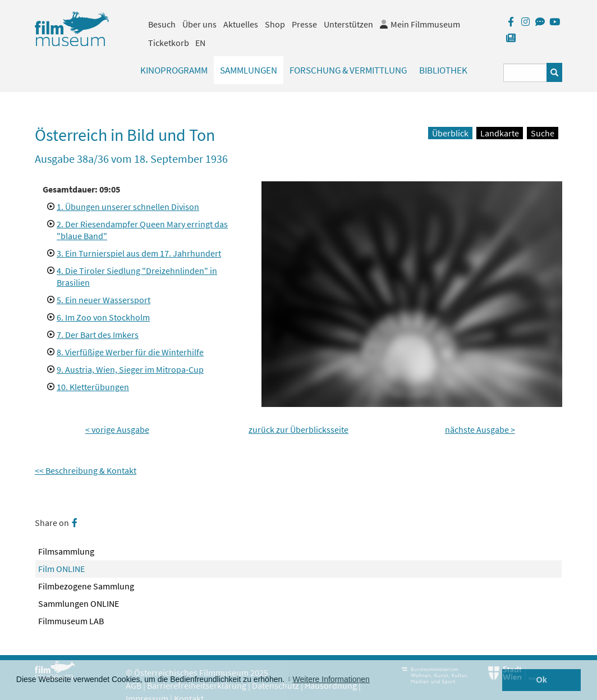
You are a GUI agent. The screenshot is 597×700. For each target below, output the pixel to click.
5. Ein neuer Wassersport (104, 300)
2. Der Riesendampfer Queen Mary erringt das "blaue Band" (142, 230)
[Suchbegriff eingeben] (525, 73)
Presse (304, 24)
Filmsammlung (66, 551)
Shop (275, 24)
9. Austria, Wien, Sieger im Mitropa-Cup (130, 369)
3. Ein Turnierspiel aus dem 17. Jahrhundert (139, 253)
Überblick (450, 133)
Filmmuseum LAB (71, 621)
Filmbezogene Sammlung (86, 586)
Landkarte (500, 133)
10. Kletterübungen (93, 387)
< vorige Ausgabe (117, 429)
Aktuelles (241, 24)
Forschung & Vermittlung (348, 70)
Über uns (199, 24)
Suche (543, 133)
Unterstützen (348, 24)
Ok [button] (542, 680)
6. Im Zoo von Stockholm (103, 317)
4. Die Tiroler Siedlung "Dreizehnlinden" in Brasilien (137, 276)
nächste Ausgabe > (480, 429)
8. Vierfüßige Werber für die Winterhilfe (130, 352)
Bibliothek (443, 70)
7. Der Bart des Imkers (98, 335)
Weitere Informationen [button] (331, 679)
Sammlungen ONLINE (79, 603)
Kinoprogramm (174, 70)
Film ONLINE (61, 569)
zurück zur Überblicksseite (298, 429)
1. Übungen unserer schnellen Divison (128, 207)
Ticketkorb (169, 43)
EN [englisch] (200, 43)
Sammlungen (249, 70)
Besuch (162, 24)
